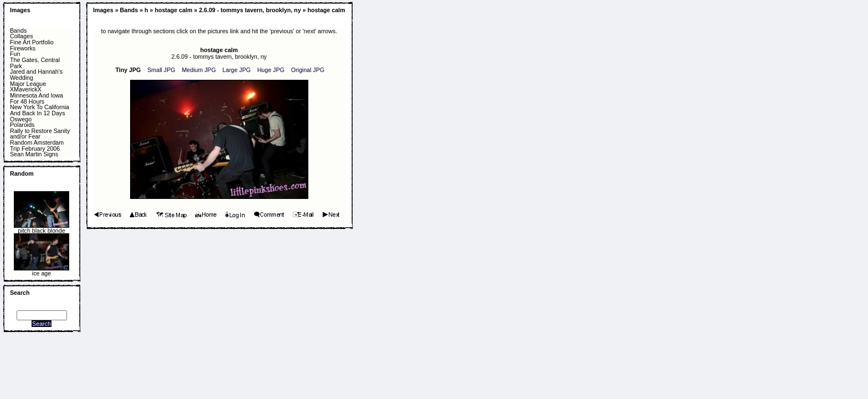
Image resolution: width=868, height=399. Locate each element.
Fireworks (23, 48)
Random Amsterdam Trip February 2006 (37, 145)
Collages (21, 36)
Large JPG (237, 70)
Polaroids (22, 125)
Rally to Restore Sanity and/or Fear (40, 134)
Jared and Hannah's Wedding (36, 75)
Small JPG (161, 70)
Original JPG (308, 70)
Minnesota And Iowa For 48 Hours (37, 98)
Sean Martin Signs (34, 154)
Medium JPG (199, 70)
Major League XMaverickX (28, 87)
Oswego (21, 119)
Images (20, 10)
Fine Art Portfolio (32, 42)
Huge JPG (271, 70)
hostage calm (173, 10)
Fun (15, 54)
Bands (18, 31)
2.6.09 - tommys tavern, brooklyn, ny (250, 10)
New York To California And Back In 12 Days (40, 110)
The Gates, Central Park (35, 63)
